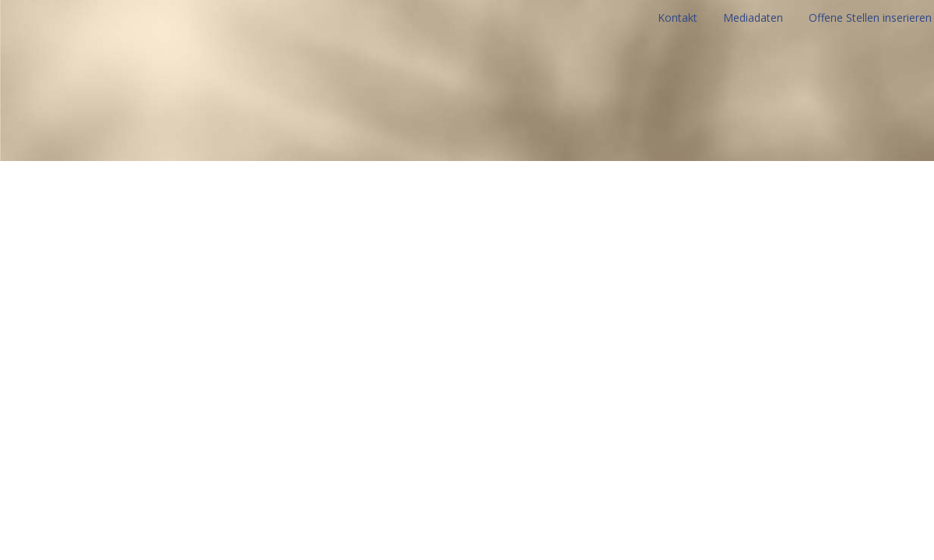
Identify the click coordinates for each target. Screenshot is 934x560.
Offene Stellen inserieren (870, 17)
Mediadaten (753, 17)
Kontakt (678, 17)
